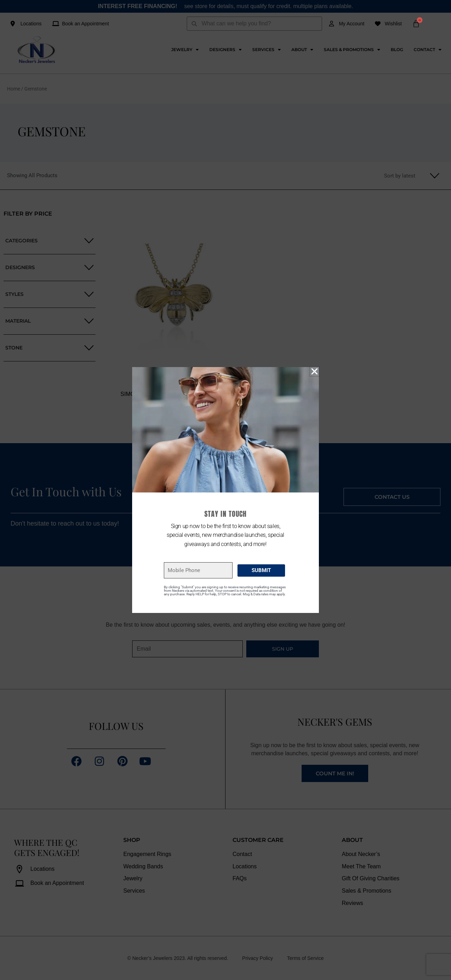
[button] (314, 371)
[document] (225, 490)
